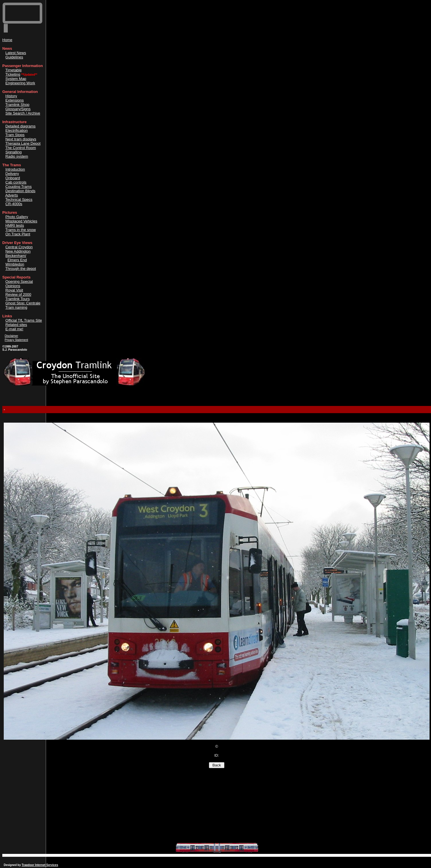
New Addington (18, 251)
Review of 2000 (18, 294)
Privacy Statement (16, 340)
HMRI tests (15, 225)
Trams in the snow (21, 230)
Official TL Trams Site (24, 320)
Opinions (13, 286)
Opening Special (19, 282)
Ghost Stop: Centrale (23, 303)
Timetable (14, 70)
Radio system (17, 156)
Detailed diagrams (21, 126)
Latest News (16, 53)
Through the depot (21, 269)
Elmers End (17, 260)
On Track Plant (18, 234)
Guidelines (14, 57)
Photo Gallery (17, 217)
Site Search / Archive (23, 113)
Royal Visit (14, 290)
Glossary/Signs (18, 109)
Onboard (13, 178)
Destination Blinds (20, 191)
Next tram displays (21, 139)
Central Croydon (19, 247)
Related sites (16, 325)
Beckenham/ (16, 256)
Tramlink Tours (18, 299)
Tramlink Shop (17, 105)
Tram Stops (15, 135)
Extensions (15, 100)
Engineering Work (20, 83)
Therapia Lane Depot (23, 143)
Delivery (12, 174)
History (11, 96)
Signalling (14, 152)
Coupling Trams (19, 187)
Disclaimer (11, 336)
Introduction (15, 169)
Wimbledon (15, 264)
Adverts (12, 195)
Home (7, 40)
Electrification (17, 130)
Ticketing (13, 74)
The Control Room (21, 148)
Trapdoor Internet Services (40, 865)
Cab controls (16, 182)
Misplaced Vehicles (21, 221)
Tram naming (16, 307)
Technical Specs (19, 200)
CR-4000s (14, 204)
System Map (16, 79)
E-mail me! (14, 329)
